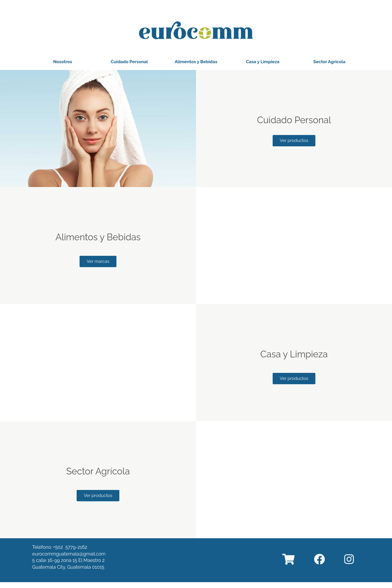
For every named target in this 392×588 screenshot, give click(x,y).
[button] (63, 62)
